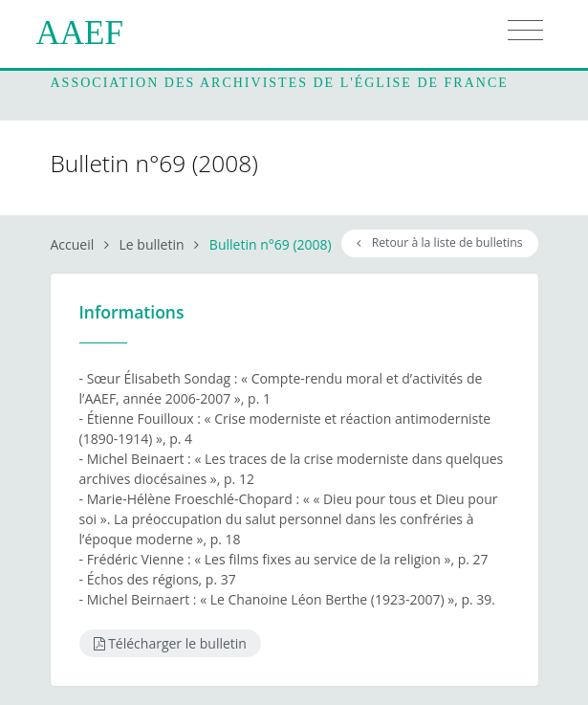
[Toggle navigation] (525, 31)
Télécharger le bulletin (170, 643)
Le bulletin (152, 244)
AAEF (80, 33)
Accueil (73, 244)
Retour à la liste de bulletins (439, 242)
